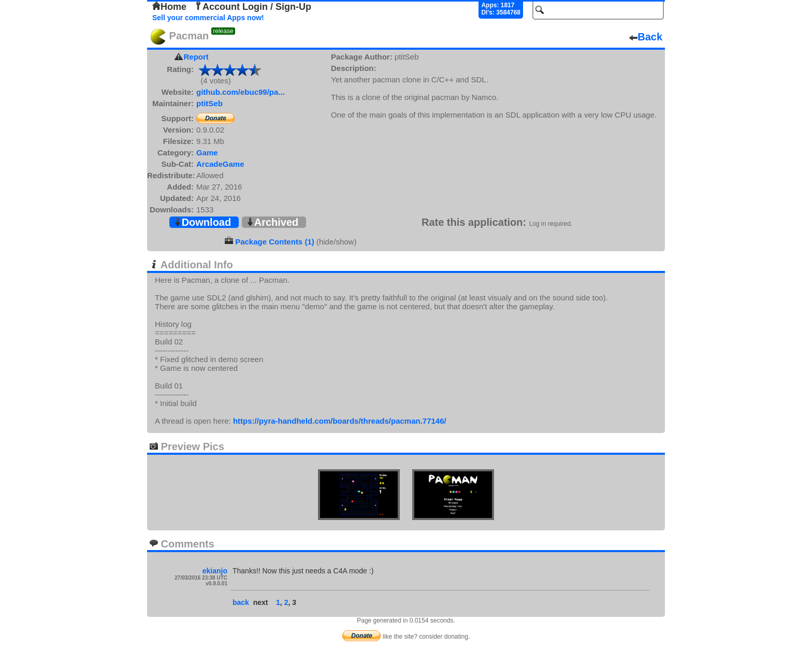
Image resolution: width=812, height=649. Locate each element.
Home (169, 7)
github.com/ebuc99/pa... (241, 92)
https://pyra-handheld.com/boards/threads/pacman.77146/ (340, 421)
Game (207, 153)
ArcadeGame (220, 164)
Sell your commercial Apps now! (208, 18)
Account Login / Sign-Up (253, 7)
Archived (272, 222)
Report (196, 57)
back (241, 602)
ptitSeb (209, 103)
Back (646, 37)
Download (202, 222)
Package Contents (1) (275, 242)
